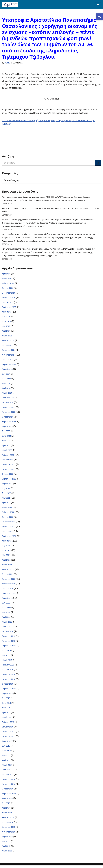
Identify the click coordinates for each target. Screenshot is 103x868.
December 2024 (9, 351)
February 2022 (8, 514)
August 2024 (7, 370)
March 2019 (7, 662)
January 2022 (8, 518)
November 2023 (9, 413)
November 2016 (9, 786)
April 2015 (6, 849)
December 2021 (9, 523)
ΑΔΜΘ (7, 63)
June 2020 (6, 609)
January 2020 (8, 633)
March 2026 (7, 279)
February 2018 (8, 724)
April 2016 (6, 810)
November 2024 (9, 356)
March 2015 (7, 853)
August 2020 (7, 600)
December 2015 (9, 830)
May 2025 (6, 327)
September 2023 (9, 423)
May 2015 (6, 844)
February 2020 (8, 629)
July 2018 (6, 700)
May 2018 (6, 710)
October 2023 (8, 418)
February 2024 (8, 399)
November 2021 (9, 528)
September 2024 (9, 365)
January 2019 (8, 672)
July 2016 (6, 806)
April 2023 (6, 447)
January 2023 (8, 461)
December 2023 (9, 408)
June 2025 (6, 322)
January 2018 (8, 729)
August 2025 (7, 313)
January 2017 (8, 777)
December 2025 (9, 293)
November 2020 (9, 585)
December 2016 (9, 782)
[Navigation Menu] (98, 5)
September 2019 (9, 648)
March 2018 (7, 719)
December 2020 (9, 581)
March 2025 (7, 336)
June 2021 (6, 552)
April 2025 (6, 332)
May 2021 (6, 557)
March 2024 (7, 394)
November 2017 (9, 739)
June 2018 (6, 705)
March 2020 (7, 624)
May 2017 (6, 758)
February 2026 (8, 284)
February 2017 (8, 772)
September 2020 (9, 595)
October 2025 (8, 303)
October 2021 (8, 533)
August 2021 (7, 542)
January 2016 (8, 825)
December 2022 (9, 466)
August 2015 (7, 839)
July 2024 (6, 375)
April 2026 (6, 274)
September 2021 (9, 537)
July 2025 (6, 317)
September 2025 (9, 308)
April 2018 (6, 715)
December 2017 (9, 734)
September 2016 (9, 796)
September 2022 (9, 480)
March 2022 (7, 509)
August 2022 (7, 485)
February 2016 (8, 820)
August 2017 (7, 743)
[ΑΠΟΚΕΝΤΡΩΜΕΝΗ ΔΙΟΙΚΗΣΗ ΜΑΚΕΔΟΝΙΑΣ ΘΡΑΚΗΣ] (10, 5)
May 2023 (6, 442)
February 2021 (8, 571)
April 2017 (6, 762)
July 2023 (6, 432)
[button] (100, 17)
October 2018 (8, 686)
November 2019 (9, 643)
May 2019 (6, 657)
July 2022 (6, 490)
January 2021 (8, 576)
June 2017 (6, 753)
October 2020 (8, 590)
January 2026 (8, 289)
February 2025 (8, 341)
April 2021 (6, 561)
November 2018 (9, 681)
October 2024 (8, 360)
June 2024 (6, 380)
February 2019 (8, 667)
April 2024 (6, 389)
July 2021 (6, 547)
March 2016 (7, 815)
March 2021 (7, 566)
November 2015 (9, 834)
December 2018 (9, 676)
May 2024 (6, 384)
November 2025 (9, 298)
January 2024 (8, 404)
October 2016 (8, 791)
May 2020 (6, 614)
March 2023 (7, 451)
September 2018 (9, 691)
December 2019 (9, 638)
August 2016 (7, 801)
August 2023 (7, 427)
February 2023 (8, 456)
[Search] (48, 163)
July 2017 (6, 748)
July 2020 (6, 605)
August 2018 (7, 695)
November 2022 (9, 471)
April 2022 (6, 504)
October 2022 (8, 475)
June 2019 (6, 652)
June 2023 (6, 437)
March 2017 (7, 767)
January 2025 (8, 346)
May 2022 (6, 499)
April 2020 (6, 619)
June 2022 (6, 494)
